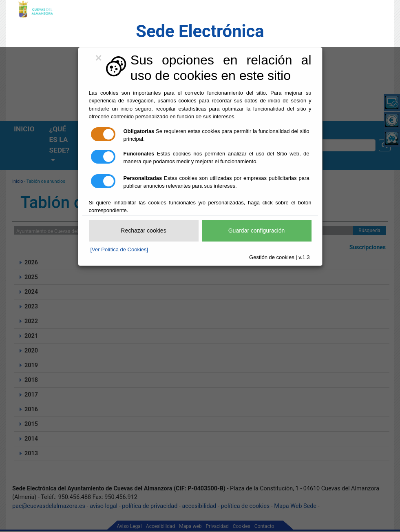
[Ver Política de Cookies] (119, 249)
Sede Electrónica (200, 31)
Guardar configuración (257, 231)
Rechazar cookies (143, 231)
